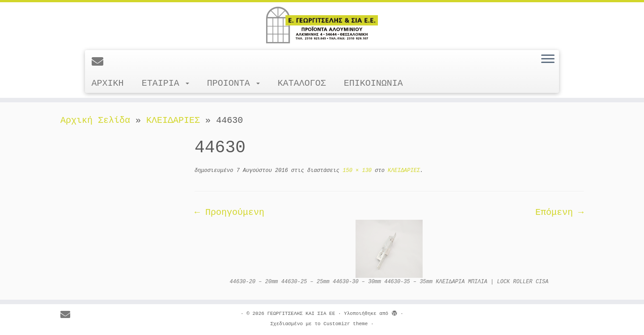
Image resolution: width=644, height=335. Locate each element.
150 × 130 (356, 171)
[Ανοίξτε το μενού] (548, 59)
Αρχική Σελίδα (98, 120)
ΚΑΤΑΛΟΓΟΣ (302, 83)
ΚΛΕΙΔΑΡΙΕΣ (173, 120)
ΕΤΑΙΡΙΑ (165, 83)
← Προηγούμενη (229, 212)
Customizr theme (345, 324)
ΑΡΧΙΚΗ (108, 83)
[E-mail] (100, 63)
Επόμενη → (559, 212)
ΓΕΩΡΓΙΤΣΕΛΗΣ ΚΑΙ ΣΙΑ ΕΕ (301, 314)
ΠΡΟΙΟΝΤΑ (233, 83)
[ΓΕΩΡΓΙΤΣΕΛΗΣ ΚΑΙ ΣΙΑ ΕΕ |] (322, 25)
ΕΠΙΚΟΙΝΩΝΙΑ (373, 83)
